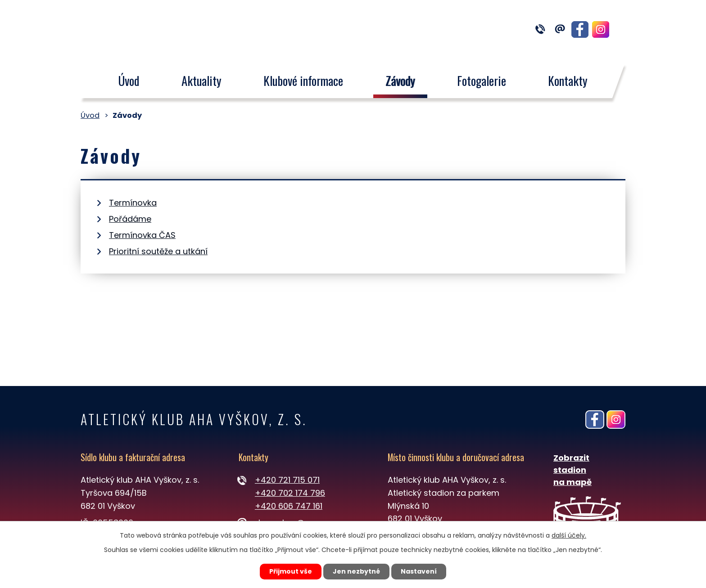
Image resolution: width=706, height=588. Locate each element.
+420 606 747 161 (289, 506)
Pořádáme (130, 219)
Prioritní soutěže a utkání (158, 251)
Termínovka (133, 203)
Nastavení (419, 571)
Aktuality (201, 81)
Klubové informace (303, 81)
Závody (400, 81)
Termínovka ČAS (142, 235)
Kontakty (568, 81)
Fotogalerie (482, 81)
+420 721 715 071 (287, 480)
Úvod (129, 81)
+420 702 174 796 (290, 493)
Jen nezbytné (356, 571)
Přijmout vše (291, 571)
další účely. (569, 535)
